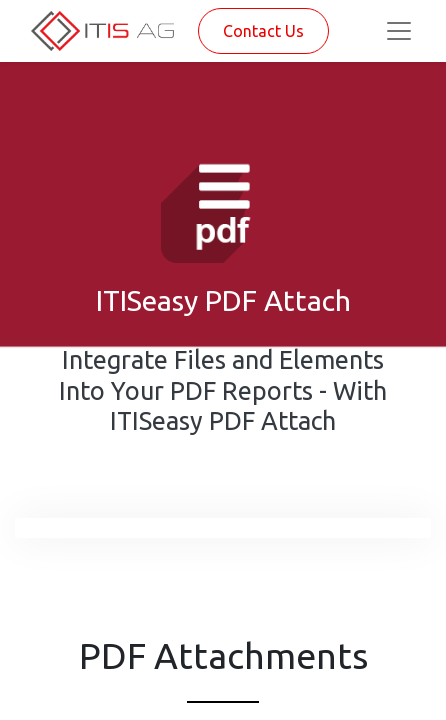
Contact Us (263, 31)
